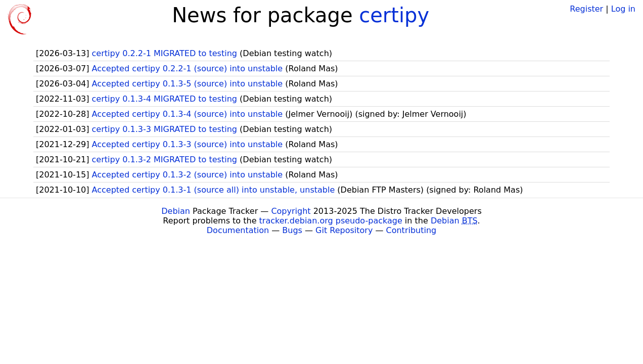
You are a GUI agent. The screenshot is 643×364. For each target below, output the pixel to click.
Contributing (411, 230)
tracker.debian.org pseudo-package (331, 221)
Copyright (291, 211)
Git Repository (344, 230)
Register (586, 9)
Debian (176, 211)
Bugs (292, 230)
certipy (394, 15)
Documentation (238, 230)
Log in (623, 9)
